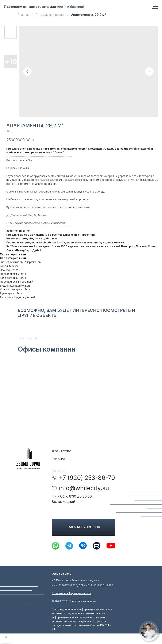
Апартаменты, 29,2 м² (89, 15)
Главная (24, 15)
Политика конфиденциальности (72, 593)
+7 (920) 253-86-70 (87, 478)
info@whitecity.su (84, 488)
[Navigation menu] (155, 7)
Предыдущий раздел (50, 15)
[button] (149, 631)
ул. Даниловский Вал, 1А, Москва (27, 215)
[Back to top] (5, 638)
